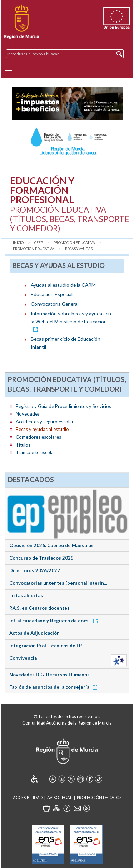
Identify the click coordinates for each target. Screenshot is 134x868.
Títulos (23, 445)
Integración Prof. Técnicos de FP (46, 646)
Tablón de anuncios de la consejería (54, 687)
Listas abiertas (26, 595)
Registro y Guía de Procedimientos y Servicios (63, 406)
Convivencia (23, 658)
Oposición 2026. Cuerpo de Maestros (51, 545)
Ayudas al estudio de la (63, 285)
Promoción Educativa (74, 243)
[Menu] (9, 70)
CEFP (39, 243)
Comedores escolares (38, 437)
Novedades (28, 414)
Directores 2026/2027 (35, 570)
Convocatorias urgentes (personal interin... (58, 583)
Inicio (18, 243)
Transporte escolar (36, 452)
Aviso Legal (60, 797)
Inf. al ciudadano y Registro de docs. (55, 621)
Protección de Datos (99, 797)
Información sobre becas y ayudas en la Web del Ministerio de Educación (71, 321)
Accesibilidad (28, 797)
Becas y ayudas (79, 249)
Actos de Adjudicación (34, 633)
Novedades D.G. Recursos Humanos (49, 675)
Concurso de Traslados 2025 (41, 558)
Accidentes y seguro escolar (45, 422)
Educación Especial (52, 294)
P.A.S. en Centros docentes (39, 608)
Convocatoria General (55, 304)
